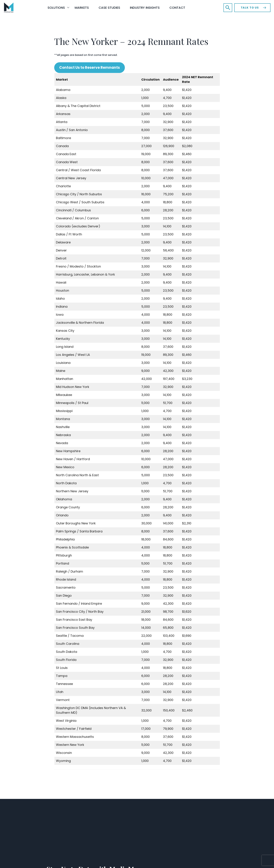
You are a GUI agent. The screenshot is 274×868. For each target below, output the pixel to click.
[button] (228, 8)
